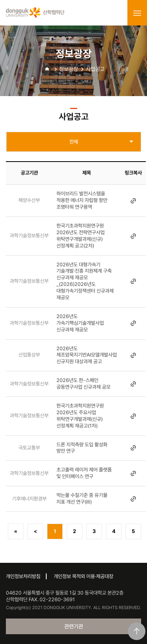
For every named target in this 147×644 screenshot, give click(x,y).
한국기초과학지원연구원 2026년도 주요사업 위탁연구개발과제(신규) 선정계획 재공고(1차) (80, 416)
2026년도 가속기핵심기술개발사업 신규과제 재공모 (80, 323)
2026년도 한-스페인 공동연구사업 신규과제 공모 (83, 384)
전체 (74, 142)
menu (137, 13)
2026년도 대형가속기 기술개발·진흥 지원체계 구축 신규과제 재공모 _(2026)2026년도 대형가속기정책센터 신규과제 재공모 (85, 281)
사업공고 (95, 69)
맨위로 (137, 631)
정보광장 (69, 69)
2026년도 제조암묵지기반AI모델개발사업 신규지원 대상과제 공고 (87, 355)
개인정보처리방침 (23, 576)
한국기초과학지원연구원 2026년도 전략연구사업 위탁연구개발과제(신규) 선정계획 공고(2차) (81, 236)
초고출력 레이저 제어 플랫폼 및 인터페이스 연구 (84, 473)
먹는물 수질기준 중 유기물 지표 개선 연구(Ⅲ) (82, 498)
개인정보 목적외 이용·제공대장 (83, 576)
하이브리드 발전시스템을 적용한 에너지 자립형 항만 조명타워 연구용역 (82, 200)
